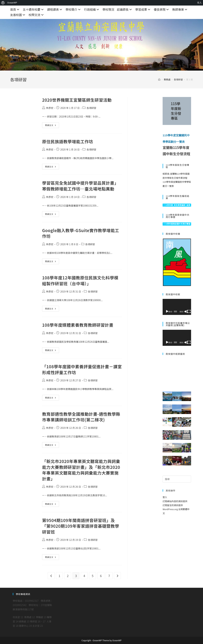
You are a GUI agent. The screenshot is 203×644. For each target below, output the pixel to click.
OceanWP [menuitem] (12, 3)
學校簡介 (74, 9)
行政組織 (92, 9)
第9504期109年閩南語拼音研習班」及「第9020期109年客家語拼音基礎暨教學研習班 (81, 526)
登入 (165, 497)
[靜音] (186, 311)
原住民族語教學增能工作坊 (68, 141)
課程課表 (55, 9)
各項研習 (91, 108)
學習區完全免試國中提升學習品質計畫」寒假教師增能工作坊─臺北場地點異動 (80, 186)
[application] (177, 307)
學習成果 (143, 9)
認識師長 (125, 9)
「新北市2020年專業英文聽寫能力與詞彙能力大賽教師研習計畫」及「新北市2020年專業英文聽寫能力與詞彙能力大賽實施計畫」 (81, 470)
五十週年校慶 (34, 9)
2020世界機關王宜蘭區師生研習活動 (77, 100)
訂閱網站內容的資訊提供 (175, 501)
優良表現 (162, 9)
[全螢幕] (189, 311)
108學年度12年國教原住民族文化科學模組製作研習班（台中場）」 (80, 280)
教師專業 (180, 9)
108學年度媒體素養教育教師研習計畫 (78, 325)
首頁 (15, 9)
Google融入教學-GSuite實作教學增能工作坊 (81, 233)
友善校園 (18, 15)
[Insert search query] (177, 479)
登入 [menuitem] (199, 3)
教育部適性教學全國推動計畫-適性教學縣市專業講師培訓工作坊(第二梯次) (81, 417)
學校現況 (108, 9)
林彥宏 (50, 108)
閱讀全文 (52, 126)
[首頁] (159, 79)
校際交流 (37, 15)
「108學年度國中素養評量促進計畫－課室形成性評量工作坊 (82, 369)
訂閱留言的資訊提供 (173, 505)
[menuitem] (3, 3)
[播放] (167, 311)
